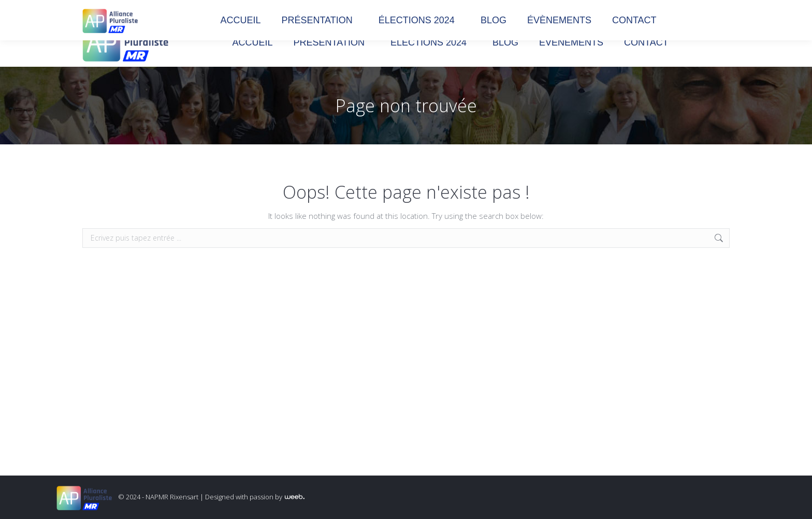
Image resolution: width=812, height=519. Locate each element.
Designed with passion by (255, 497)
